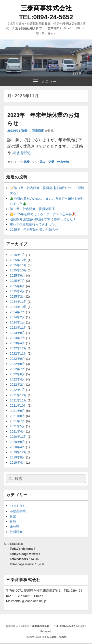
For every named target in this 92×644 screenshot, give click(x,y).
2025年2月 (17, 296)
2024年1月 (17, 322)
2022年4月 (17, 379)
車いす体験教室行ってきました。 (34, 224)
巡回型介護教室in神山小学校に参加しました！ (43, 219)
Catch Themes (58, 637)
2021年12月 (18, 395)
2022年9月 (17, 359)
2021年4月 (17, 431)
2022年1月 (17, 390)
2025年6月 (17, 286)
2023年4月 (17, 343)
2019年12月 (18, 452)
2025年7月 (17, 281)
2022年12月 (18, 348)
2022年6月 (17, 374)
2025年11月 (18, 265)
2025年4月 (17, 291)
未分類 (15, 527)
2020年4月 (17, 447)
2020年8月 (17, 442)
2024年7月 (17, 312)
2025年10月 (18, 270)
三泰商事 (38, 131)
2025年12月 (18, 260)
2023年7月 (17, 338)
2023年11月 (18, 328)
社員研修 (16, 532)
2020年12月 (18, 437)
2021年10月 (18, 406)
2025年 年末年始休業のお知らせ (34, 230)
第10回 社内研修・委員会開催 (32, 209)
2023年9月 (17, 333)
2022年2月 (17, 385)
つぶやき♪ (17, 506)
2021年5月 (17, 426)
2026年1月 (17, 255)
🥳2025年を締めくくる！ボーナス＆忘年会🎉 (43, 214)
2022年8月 (17, 364)
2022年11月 (18, 353)
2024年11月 (18, 302)
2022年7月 (17, 369)
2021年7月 (17, 421)
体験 (13, 521)
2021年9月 (17, 411)
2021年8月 (17, 416)
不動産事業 (18, 511)
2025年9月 (17, 275)
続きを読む (25, 153)
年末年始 (63, 162)
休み (42, 162)
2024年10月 (18, 307)
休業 (27, 162)
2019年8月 (17, 457)
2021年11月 (18, 400)
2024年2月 (17, 317)
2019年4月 (17, 463)
